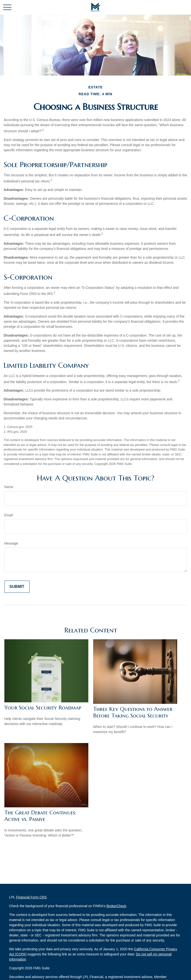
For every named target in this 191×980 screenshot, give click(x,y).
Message (11, 543)
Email (9, 515)
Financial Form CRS (31, 897)
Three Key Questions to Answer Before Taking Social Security (133, 712)
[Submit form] (17, 587)
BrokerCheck (116, 906)
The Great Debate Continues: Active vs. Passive (40, 816)
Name (9, 487)
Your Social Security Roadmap (43, 708)
